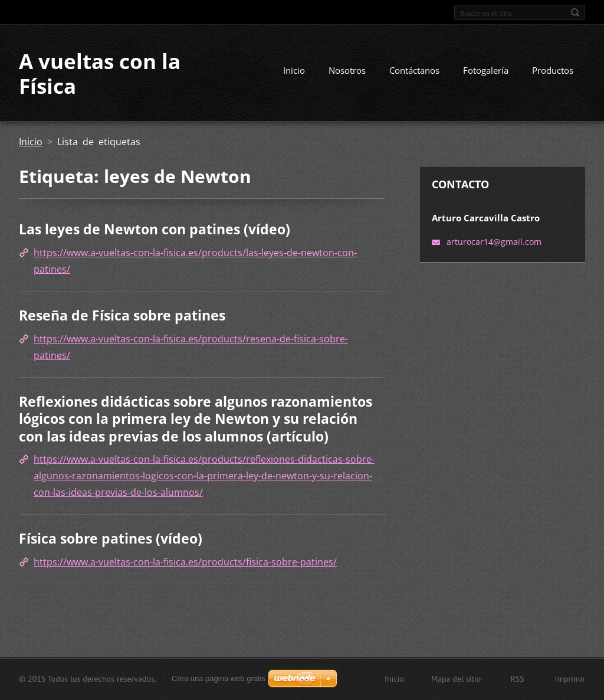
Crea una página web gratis (219, 678)
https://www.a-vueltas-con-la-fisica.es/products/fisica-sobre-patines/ (185, 562)
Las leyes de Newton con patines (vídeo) (155, 229)
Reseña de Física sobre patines (122, 315)
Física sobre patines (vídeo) (111, 538)
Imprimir (570, 679)
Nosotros (347, 70)
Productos (553, 70)
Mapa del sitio (456, 679)
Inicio (294, 70)
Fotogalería (486, 70)
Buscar (575, 12)
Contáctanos (414, 70)
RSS (517, 679)
